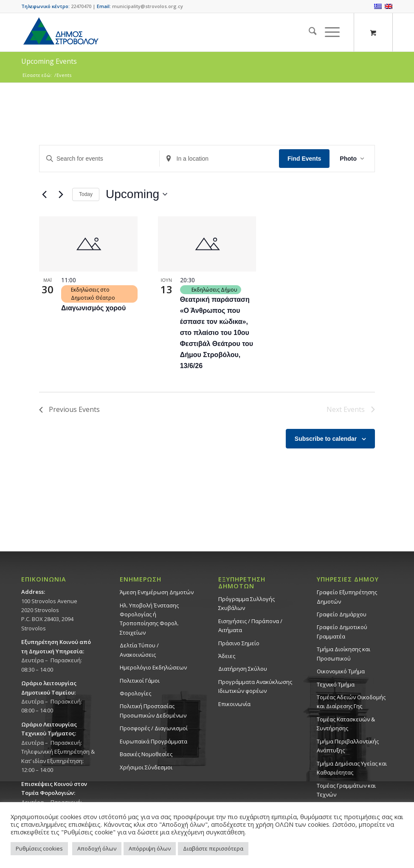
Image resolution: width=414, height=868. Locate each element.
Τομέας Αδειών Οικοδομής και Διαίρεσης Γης (351, 702)
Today (86, 194)
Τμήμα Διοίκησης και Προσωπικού (344, 654)
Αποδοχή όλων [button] (97, 848)
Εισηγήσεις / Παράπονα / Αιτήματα (250, 625)
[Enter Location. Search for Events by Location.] (220, 159)
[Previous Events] (44, 194)
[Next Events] (61, 194)
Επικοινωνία (234, 704)
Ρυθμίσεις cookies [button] (39, 848)
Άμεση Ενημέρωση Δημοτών (157, 592)
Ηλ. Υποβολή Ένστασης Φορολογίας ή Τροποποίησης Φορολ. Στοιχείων (149, 619)
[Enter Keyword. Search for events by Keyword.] (99, 159)
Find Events (304, 159)
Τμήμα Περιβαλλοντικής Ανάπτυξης (348, 746)
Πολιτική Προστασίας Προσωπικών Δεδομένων (153, 711)
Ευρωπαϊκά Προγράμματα (153, 741)
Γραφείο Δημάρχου (342, 614)
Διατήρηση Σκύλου (243, 669)
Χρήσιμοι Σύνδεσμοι (146, 767)
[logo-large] (60, 32)
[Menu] (328, 32)
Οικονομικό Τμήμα (341, 671)
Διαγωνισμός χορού (93, 308)
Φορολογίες (135, 693)
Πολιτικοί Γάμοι (140, 681)
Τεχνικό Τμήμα (336, 684)
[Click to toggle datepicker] (137, 194)
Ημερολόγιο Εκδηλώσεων (153, 667)
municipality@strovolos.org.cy (148, 6)
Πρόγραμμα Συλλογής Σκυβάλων (246, 603)
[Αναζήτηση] (308, 32)
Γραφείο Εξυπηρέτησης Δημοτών (347, 597)
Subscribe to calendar (326, 439)
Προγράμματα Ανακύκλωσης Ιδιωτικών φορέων (255, 686)
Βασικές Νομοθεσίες (146, 754)
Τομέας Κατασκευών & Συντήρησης (346, 724)
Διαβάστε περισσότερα (213, 848)
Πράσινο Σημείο (239, 643)
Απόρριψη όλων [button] (150, 848)
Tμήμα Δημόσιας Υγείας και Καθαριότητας (352, 768)
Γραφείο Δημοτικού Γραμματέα (342, 631)
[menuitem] (308, 32)
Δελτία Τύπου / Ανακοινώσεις (139, 650)
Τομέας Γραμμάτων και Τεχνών (346, 790)
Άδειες (227, 656)
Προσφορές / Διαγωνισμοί (154, 728)
